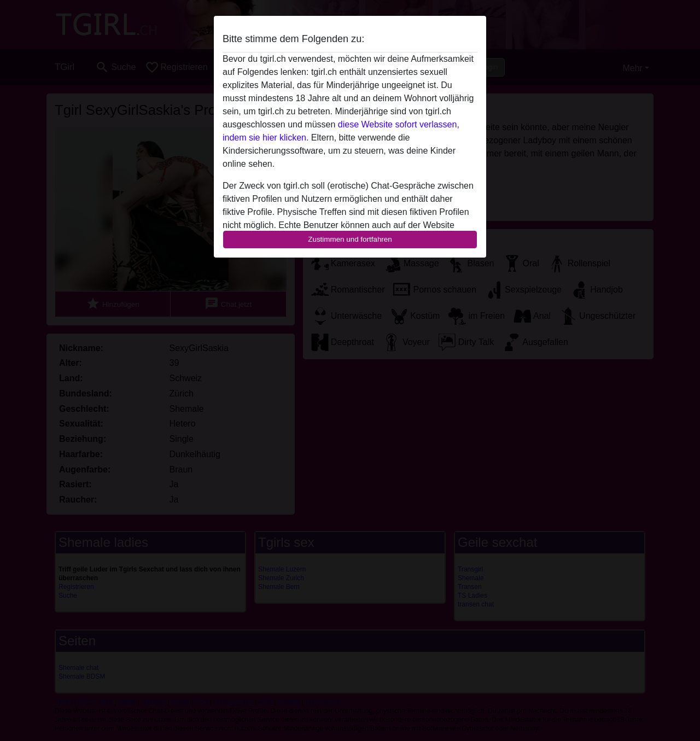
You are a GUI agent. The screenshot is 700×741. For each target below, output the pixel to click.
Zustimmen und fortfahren (350, 239)
